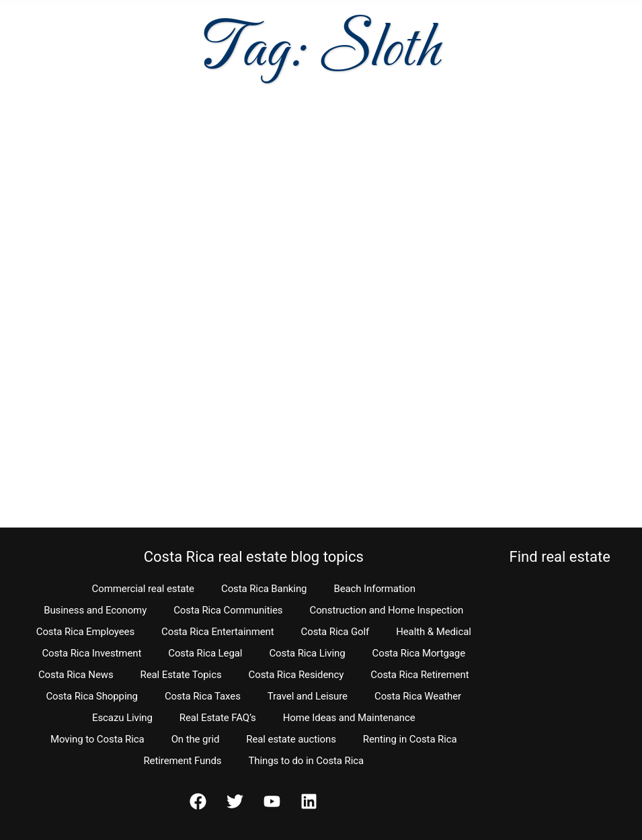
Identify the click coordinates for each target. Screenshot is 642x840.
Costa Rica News (76, 675)
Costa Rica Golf (335, 632)
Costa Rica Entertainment (218, 632)
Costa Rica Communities (228, 610)
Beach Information (374, 589)
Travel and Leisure (308, 696)
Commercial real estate (143, 589)
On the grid (196, 739)
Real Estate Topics (181, 675)
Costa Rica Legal (205, 653)
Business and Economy (95, 610)
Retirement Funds (182, 761)
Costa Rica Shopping (92, 696)
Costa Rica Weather (418, 696)
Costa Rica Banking (264, 589)
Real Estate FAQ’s (218, 718)
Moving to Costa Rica (97, 739)
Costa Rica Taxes (203, 696)
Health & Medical (434, 632)
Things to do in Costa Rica (306, 761)
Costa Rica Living (307, 653)
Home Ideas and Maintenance (349, 718)
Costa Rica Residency (296, 675)
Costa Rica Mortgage (419, 653)
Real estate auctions (291, 739)
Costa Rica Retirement (419, 675)
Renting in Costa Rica (410, 739)
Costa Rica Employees (85, 632)
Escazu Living (122, 718)
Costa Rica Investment (91, 653)
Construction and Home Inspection (387, 610)
